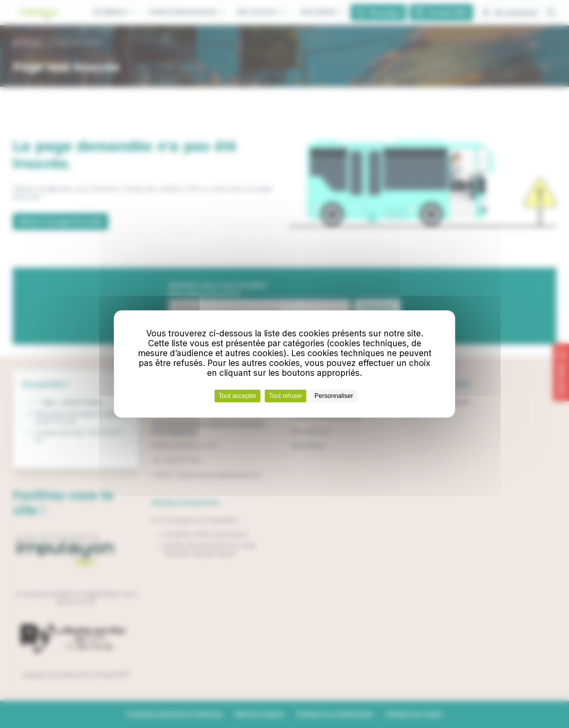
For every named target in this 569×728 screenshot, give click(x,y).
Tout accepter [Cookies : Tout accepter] (237, 396)
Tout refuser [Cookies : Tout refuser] (285, 396)
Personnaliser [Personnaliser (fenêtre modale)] (334, 396)
